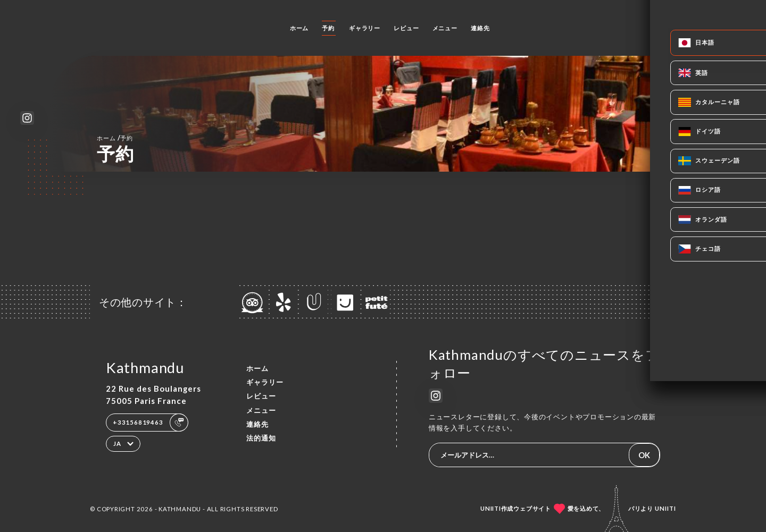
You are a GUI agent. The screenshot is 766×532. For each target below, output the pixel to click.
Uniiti (665, 508)
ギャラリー (365, 28)
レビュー (406, 28)
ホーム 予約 (115, 138)
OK (644, 455)
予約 (328, 28)
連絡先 (480, 28)
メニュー (445, 28)
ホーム (299, 28)
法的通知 (261, 438)
